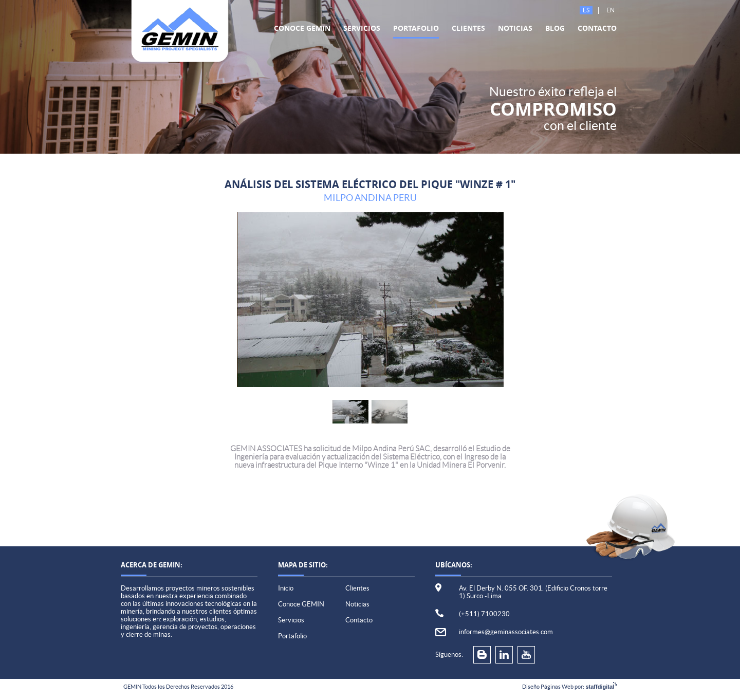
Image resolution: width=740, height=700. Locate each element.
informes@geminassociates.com (506, 632)
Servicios (362, 28)
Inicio (286, 588)
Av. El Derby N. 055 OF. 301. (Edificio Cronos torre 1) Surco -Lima (533, 592)
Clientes (468, 28)
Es (586, 10)
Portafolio (416, 28)
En (610, 10)
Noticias (515, 28)
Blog (555, 28)
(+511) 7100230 (484, 614)
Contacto (597, 28)
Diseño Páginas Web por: (569, 687)
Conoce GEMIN (302, 28)
